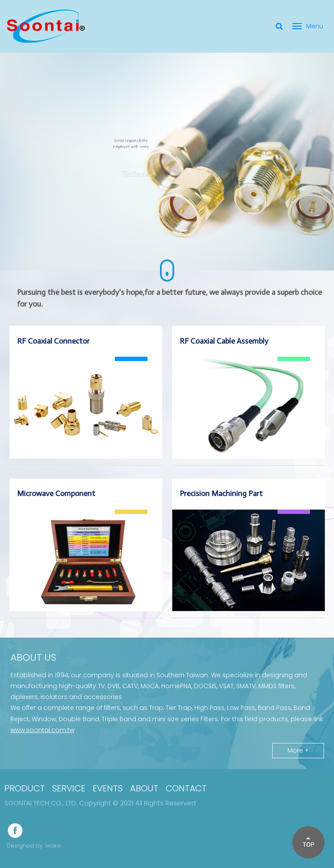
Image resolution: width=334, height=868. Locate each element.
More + (298, 750)
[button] (308, 842)
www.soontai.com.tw (42, 730)
